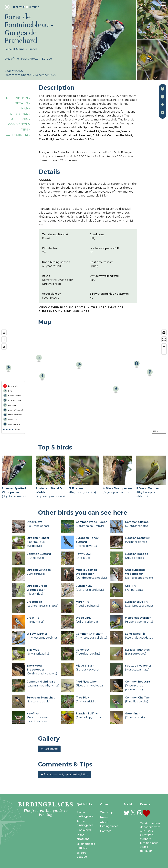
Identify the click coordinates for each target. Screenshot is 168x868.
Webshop (107, 812)
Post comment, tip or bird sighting (65, 774)
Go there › (18, 135)
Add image (49, 749)
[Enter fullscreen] (164, 340)
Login (141, 4)
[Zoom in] (164, 347)
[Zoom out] (164, 352)
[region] (84, 382)
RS (21, 71)
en (151, 4)
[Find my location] (4, 333)
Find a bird (84, 830)
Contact (105, 831)
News (104, 817)
